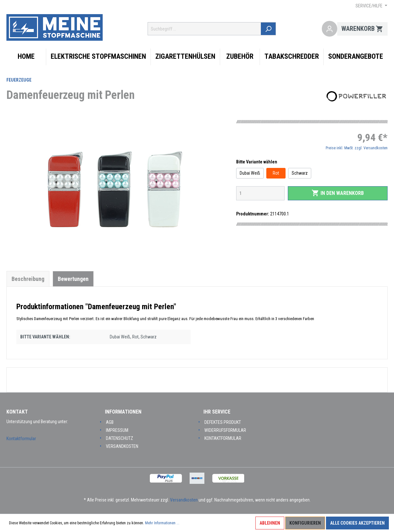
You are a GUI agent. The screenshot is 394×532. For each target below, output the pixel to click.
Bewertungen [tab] (73, 279)
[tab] (28, 279)
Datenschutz (120, 438)
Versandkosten (122, 446)
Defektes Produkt (223, 422)
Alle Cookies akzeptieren (357, 523)
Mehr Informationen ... (162, 523)
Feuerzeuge (19, 80)
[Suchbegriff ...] (205, 29)
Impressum (117, 430)
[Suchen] (269, 29)
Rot (276, 173)
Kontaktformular (21, 439)
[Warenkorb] (362, 29)
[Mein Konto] (330, 29)
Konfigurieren (305, 523)
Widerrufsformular (225, 430)
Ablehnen (270, 523)
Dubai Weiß (250, 173)
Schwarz (300, 173)
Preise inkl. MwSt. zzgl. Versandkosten (357, 148)
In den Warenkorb (338, 193)
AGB (110, 422)
